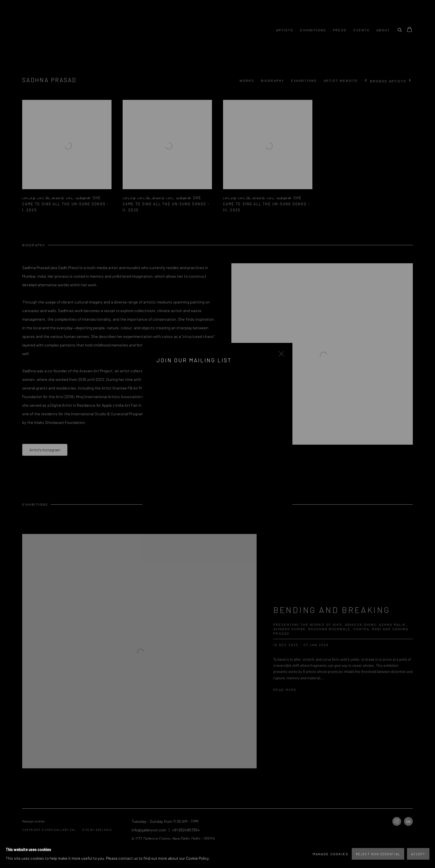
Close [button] (280, 355)
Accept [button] (418, 854)
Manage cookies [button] (331, 854)
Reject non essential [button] (378, 854)
